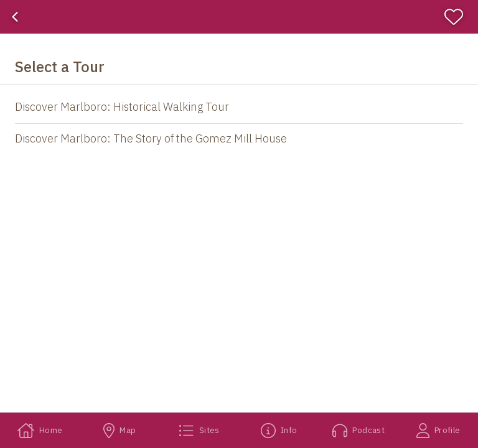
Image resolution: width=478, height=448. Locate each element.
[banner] (239, 17)
